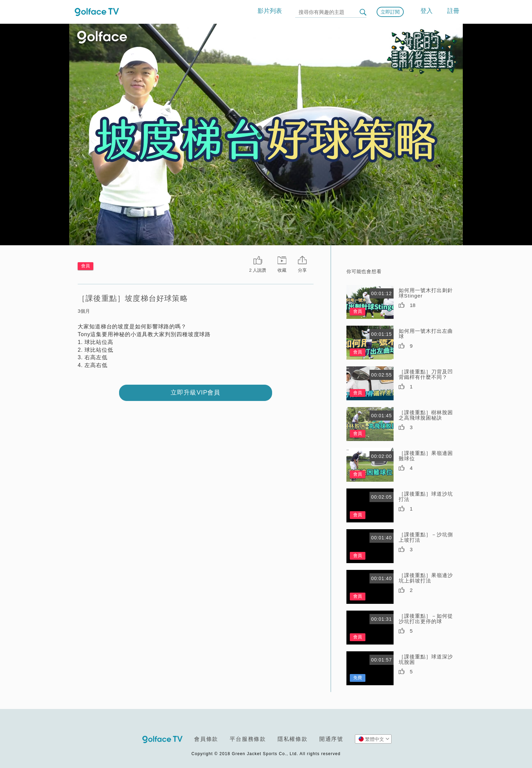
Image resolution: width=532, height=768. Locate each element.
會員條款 (206, 739)
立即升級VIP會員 (195, 392)
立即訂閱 (390, 12)
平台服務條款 (248, 739)
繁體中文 (374, 739)
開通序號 (331, 739)
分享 (302, 270)
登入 (426, 11)
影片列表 (270, 11)
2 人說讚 (258, 270)
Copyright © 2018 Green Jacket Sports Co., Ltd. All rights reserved (266, 754)
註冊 (453, 11)
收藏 (282, 270)
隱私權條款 (293, 739)
